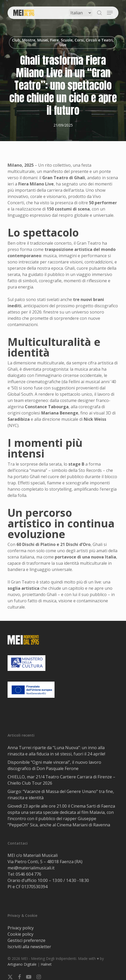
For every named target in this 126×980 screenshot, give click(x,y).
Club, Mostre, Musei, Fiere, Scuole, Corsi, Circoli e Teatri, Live (63, 42)
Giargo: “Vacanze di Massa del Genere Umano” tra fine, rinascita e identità (61, 795)
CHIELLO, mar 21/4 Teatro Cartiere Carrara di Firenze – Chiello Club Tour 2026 (61, 780)
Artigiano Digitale (22, 964)
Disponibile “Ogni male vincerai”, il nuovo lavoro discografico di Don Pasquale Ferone (54, 765)
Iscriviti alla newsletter (29, 947)
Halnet (46, 964)
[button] (110, 13)
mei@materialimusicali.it (31, 868)
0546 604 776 (28, 874)
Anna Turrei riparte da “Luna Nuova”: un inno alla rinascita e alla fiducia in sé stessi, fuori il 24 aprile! (56, 751)
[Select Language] (81, 13)
